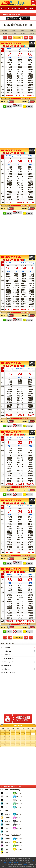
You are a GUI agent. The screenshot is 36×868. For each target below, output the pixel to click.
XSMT (8, 8)
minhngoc (25, 864)
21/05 (10, 38)
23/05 (26, 38)
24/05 (31, 38)
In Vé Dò (19, 106)
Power (31, 8)
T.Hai (2, 50)
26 (4, 731)
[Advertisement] (18, 128)
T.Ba (3, 575)
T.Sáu (2, 370)
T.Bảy (2, 264)
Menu (33, 3)
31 (29, 731)
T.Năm (2, 438)
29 (19, 731)
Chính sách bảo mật (19, 862)
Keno (25, 8)
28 (14, 731)
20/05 (5, 38)
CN (3, 157)
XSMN (3, 8)
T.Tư (2, 507)
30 (24, 731)
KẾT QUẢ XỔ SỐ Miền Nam (11, 43)
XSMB (14, 8)
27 (9, 731)
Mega (20, 8)
